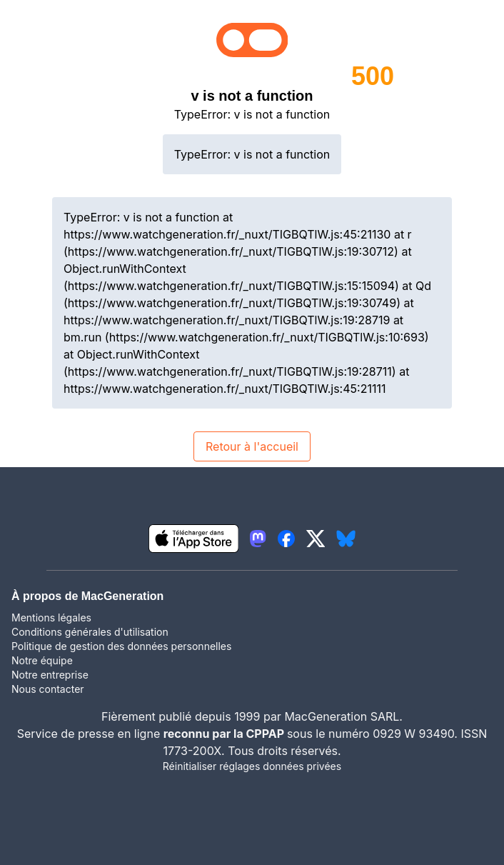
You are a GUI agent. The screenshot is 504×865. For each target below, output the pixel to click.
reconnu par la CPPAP (225, 734)
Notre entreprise (50, 675)
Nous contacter (48, 689)
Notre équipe (42, 660)
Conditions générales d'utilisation (90, 632)
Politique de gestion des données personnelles (121, 646)
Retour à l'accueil (252, 446)
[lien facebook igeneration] (286, 539)
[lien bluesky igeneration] (346, 539)
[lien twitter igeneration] (316, 539)
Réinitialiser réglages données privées (252, 766)
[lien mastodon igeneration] (258, 539)
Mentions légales (51, 617)
